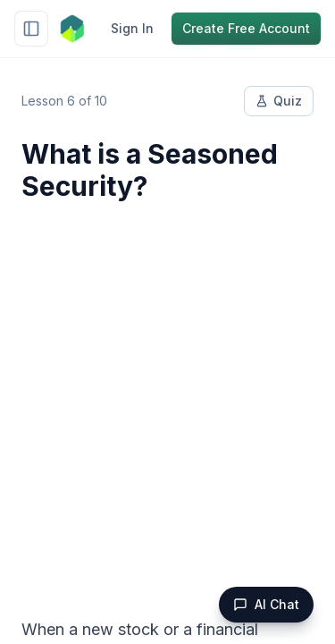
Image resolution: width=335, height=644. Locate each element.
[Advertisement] (167, 398)
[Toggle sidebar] (31, 29)
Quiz (279, 101)
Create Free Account (246, 28)
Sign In (132, 28)
